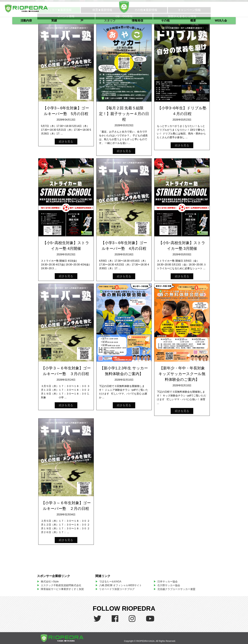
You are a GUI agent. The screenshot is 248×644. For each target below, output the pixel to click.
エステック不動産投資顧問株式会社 (61, 585)
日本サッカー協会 (167, 582)
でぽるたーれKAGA (110, 582)
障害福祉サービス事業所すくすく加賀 (62, 589)
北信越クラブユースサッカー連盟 (176, 589)
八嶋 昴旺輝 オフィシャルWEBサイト (122, 585)
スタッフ (110, 21)
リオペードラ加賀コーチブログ (117, 589)
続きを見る (66, 141)
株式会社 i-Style (50, 582)
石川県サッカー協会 (169, 585)
